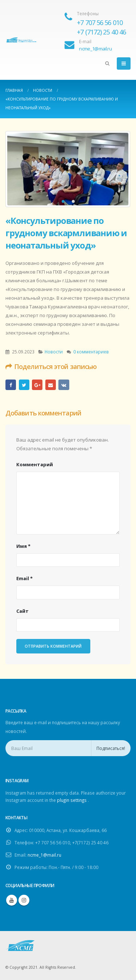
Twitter (24, 385)
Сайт (22, 611)
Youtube (12, 900)
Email (51, 385)
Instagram (24, 900)
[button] (63, 201)
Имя (23, 546)
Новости (54, 352)
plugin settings (72, 800)
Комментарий (35, 464)
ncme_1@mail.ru (44, 855)
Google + (37, 385)
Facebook (11, 385)
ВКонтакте (64, 385)
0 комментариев (91, 352)
